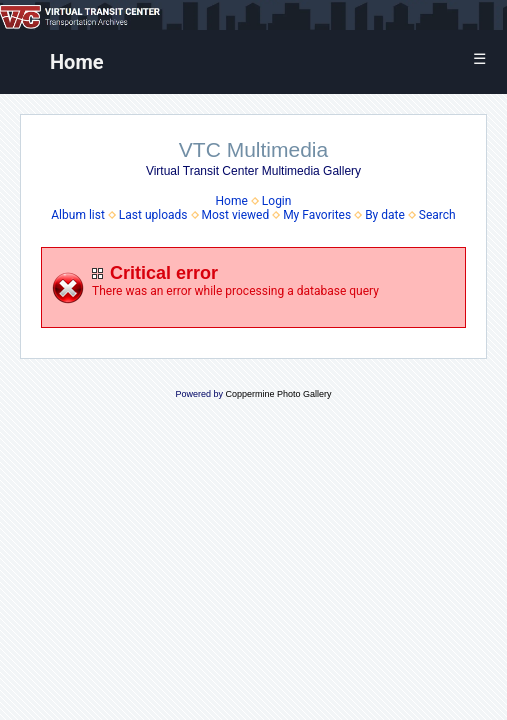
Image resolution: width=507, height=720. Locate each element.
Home (77, 62)
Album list (78, 215)
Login (277, 201)
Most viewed (235, 215)
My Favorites (317, 215)
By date (385, 215)
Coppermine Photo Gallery (278, 394)
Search (437, 215)
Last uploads (153, 215)
